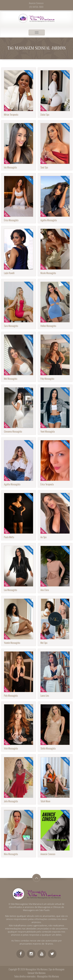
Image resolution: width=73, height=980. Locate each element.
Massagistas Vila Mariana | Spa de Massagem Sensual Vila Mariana (45, 971)
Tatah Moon (45, 801)
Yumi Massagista (48, 431)
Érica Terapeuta (47, 484)
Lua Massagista (11, 590)
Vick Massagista (11, 748)
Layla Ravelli (9, 273)
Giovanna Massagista (13, 431)
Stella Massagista (48, 748)
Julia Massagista (11, 801)
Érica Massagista (11, 220)
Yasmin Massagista (12, 643)
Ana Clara (45, 590)
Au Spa (43, 537)
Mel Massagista (11, 379)
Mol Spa (44, 643)
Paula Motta (9, 537)
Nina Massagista (11, 854)
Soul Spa (44, 167)
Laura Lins (45, 696)
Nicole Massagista (48, 273)
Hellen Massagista (48, 326)
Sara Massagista (11, 326)
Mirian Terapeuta (11, 114)
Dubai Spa (45, 114)
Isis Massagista (10, 167)
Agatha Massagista (49, 220)
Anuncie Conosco (48, 854)
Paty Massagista (47, 379)
